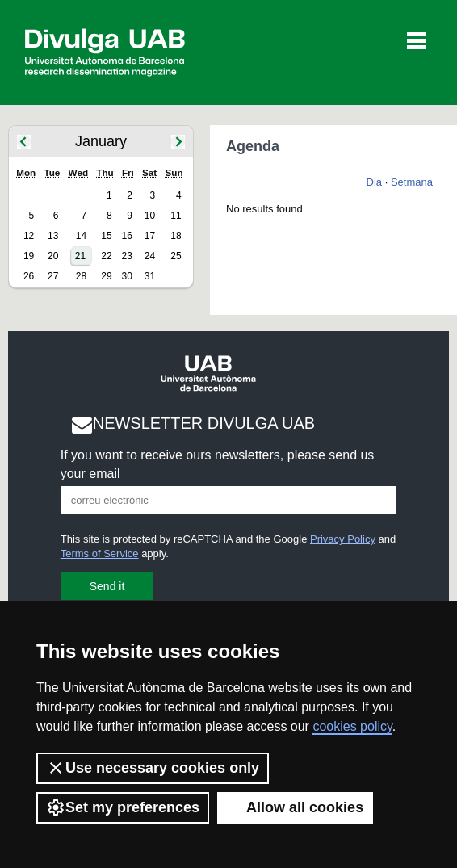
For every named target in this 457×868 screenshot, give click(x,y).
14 (81, 236)
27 (53, 276)
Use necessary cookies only (153, 768)
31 (150, 276)
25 (176, 256)
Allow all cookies (295, 807)
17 (150, 236)
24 (150, 256)
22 (106, 256)
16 (126, 236)
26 (29, 276)
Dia (375, 182)
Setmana (412, 182)
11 (176, 216)
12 (29, 236)
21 (80, 256)
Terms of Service (100, 554)
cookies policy (352, 726)
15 (106, 236)
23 (126, 256)
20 (53, 256)
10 (150, 216)
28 (81, 276)
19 (29, 256)
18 (176, 236)
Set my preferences (123, 807)
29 (106, 276)
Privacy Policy (343, 539)
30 (126, 276)
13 (53, 236)
